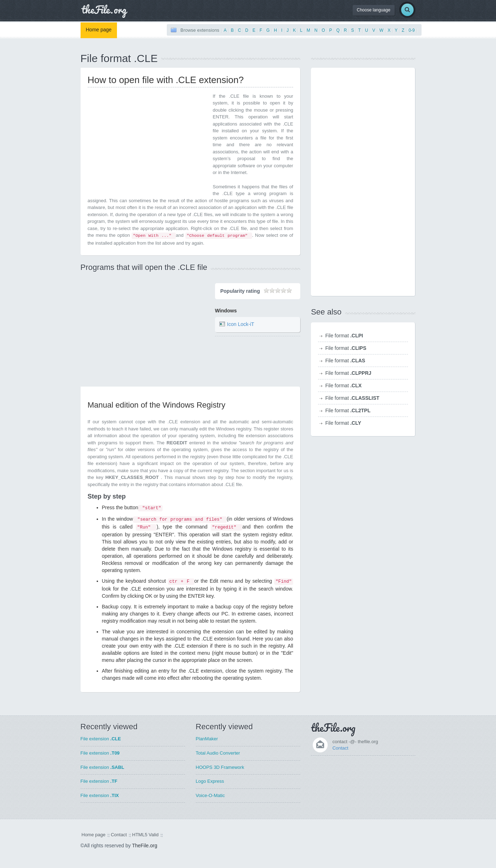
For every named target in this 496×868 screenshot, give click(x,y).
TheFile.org (145, 846)
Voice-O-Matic (210, 795)
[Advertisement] (148, 143)
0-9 (412, 30)
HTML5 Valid (145, 835)
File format (344, 336)
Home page (99, 30)
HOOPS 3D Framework (220, 767)
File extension (101, 739)
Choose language (374, 10)
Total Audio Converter (218, 753)
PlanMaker (207, 739)
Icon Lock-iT (241, 325)
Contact (340, 748)
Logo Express (210, 781)
